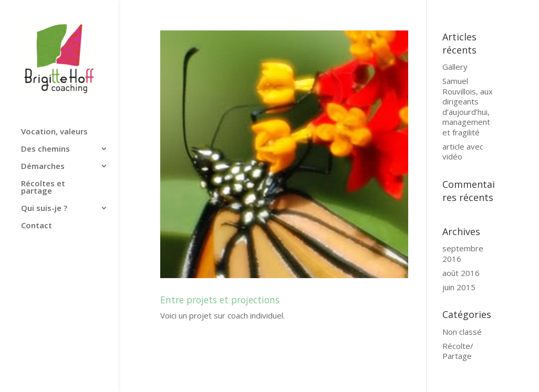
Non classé (462, 332)
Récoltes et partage (43, 188)
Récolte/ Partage (458, 351)
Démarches (43, 167)
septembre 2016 (463, 253)
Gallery (455, 67)
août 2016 (461, 273)
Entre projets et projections (220, 300)
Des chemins (45, 149)
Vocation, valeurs (54, 132)
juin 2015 (459, 287)
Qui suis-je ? (44, 209)
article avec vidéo (463, 152)
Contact (37, 226)
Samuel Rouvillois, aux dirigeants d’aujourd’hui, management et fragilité (468, 107)
